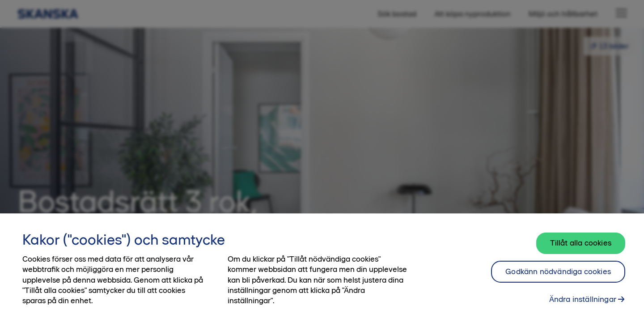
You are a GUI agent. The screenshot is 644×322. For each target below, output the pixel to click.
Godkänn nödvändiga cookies (558, 276)
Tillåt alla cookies (581, 248)
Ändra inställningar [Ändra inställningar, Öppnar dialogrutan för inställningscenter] (583, 304)
